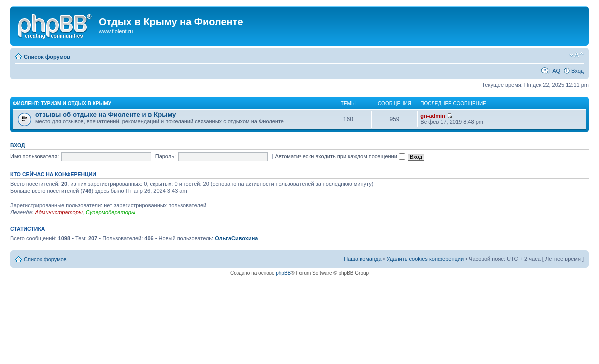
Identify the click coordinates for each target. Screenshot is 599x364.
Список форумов (47, 57)
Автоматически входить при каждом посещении (340, 156)
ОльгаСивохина (236, 238)
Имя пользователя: (34, 156)
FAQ (555, 71)
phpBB (283, 273)
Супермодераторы (110, 212)
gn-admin (433, 116)
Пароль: (166, 156)
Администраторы (58, 212)
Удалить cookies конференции (425, 259)
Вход (578, 71)
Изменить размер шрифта (577, 55)
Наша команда (362, 259)
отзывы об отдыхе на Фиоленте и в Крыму (105, 114)
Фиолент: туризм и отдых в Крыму (62, 103)
